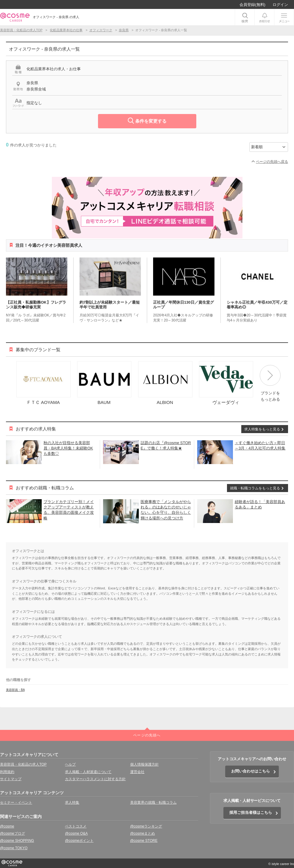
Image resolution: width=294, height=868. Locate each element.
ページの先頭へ (147, 735)
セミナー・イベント (16, 803)
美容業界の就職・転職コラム (153, 803)
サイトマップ (11, 779)
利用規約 (7, 772)
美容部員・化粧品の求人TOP (23, 764)
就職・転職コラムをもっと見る (255, 488)
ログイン (280, 5)
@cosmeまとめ (143, 833)
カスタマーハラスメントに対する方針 (95, 779)
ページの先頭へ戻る (272, 162)
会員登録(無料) (252, 5)
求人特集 (72, 803)
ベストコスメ (76, 826)
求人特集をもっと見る (262, 429)
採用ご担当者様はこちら (251, 812)
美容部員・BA (15, 690)
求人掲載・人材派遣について (88, 772)
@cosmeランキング (146, 826)
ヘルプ (70, 764)
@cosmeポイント (79, 841)
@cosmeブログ (13, 833)
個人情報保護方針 (144, 764)
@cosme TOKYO (14, 848)
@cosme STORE (144, 841)
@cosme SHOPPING (17, 841)
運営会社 (137, 772)
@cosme (7, 826)
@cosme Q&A (76, 833)
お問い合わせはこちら (251, 771)
